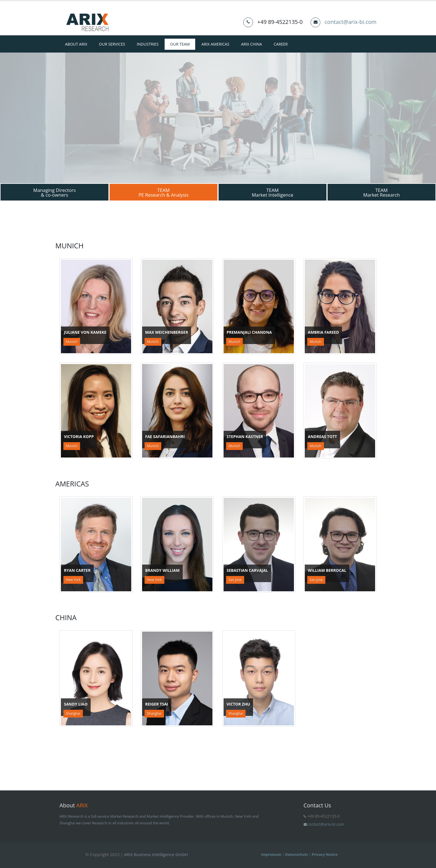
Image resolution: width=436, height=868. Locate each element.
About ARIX (76, 44)
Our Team (180, 44)
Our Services (112, 44)
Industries (148, 44)
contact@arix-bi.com (350, 22)
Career (281, 44)
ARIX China (252, 44)
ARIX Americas (215, 44)
